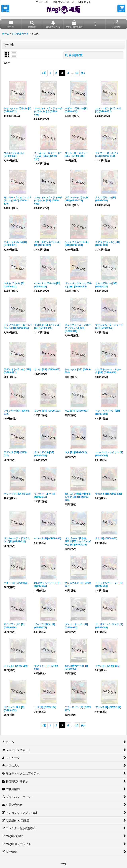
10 (77, 73)
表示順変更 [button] (74, 55)
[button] (5, 8)
